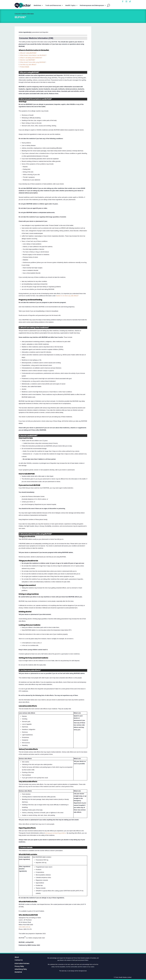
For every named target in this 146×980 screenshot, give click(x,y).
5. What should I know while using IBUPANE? (32, 62)
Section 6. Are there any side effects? (67, 296)
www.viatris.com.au (24, 927)
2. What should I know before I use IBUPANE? (33, 55)
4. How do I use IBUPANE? (27, 60)
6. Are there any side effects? (27, 65)
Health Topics (70, 5)
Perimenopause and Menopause (92, 5)
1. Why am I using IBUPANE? (28, 53)
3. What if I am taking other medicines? (30, 58)
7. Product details (24, 67)
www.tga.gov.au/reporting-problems (56, 833)
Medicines (37, 5)
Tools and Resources (53, 5)
